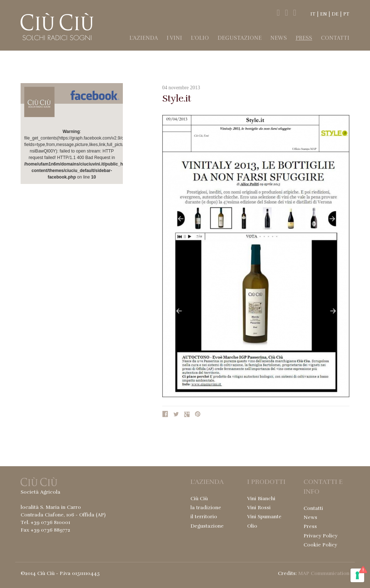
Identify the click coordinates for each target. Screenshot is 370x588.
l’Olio (200, 38)
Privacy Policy (320, 536)
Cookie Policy (320, 545)
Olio (252, 526)
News (279, 38)
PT (346, 14)
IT (313, 14)
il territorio (204, 517)
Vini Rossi (259, 508)
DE (335, 14)
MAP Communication (324, 573)
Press (304, 38)
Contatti (335, 38)
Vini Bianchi (261, 499)
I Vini (174, 38)
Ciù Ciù (199, 499)
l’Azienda (144, 38)
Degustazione (240, 38)
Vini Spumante (264, 517)
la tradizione (206, 508)
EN (324, 14)
